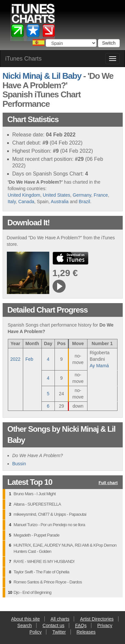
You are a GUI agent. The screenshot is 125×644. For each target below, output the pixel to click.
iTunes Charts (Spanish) (33, 24)
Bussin (19, 464)
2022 (16, 359)
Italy (12, 202)
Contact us (53, 625)
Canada (26, 202)
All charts (60, 619)
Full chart (108, 483)
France (101, 195)
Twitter (59, 632)
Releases (86, 632)
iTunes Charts (23, 59)
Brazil (84, 202)
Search (24, 625)
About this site (25, 619)
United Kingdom (24, 195)
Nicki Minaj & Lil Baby (42, 76)
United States (56, 195)
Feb (29, 359)
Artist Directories (97, 619)
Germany (82, 195)
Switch (109, 43)
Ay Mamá (99, 366)
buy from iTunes (70, 258)
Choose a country (39, 42)
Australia (60, 202)
